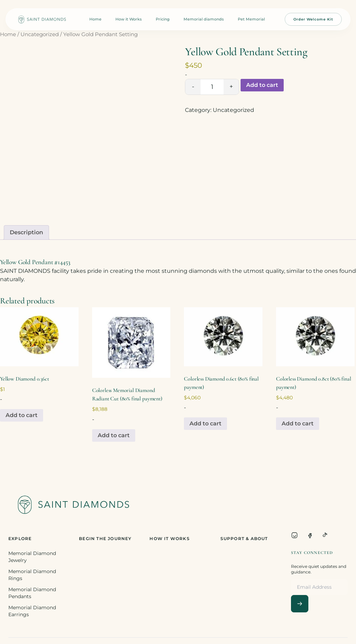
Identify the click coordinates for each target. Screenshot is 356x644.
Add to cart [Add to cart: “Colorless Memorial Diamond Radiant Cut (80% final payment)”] (114, 435)
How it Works (129, 19)
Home (95, 19)
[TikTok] (325, 535)
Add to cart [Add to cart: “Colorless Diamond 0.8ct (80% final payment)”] (298, 423)
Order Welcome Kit (313, 19)
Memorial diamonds (204, 19)
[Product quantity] (212, 87)
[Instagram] (294, 535)
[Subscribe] (300, 604)
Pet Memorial (251, 19)
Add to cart (262, 85)
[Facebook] (310, 535)
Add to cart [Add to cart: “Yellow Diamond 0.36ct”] (22, 415)
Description (26, 232)
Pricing (163, 19)
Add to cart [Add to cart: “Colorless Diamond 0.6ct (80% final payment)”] (205, 423)
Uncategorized (40, 34)
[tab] (26, 233)
